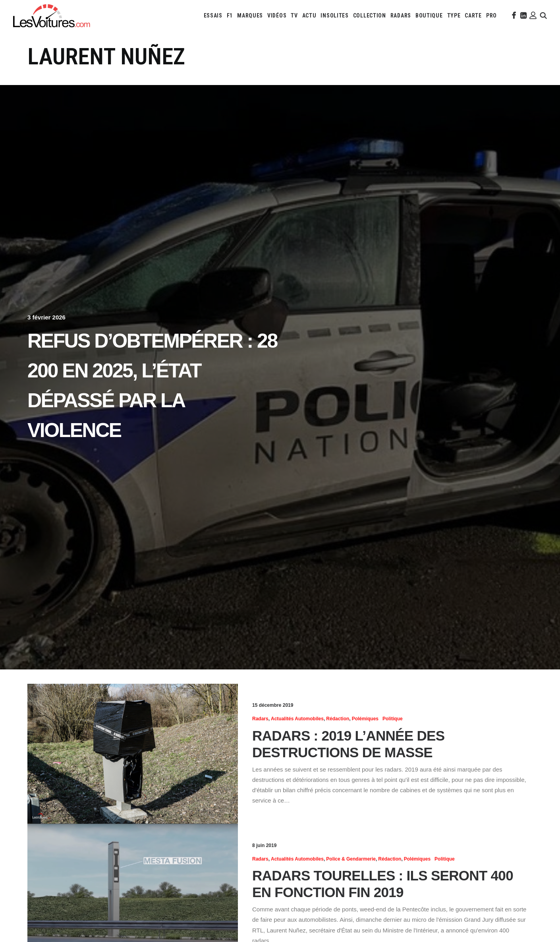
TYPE (454, 15)
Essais (213, 15)
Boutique (429, 15)
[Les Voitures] (52, 15)
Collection (370, 15)
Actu (309, 15)
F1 (230, 15)
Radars (401, 15)
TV (294, 15)
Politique (393, 719)
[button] (513, 15)
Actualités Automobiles (297, 719)
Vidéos (277, 15)
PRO (491, 15)
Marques (250, 15)
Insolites (334, 15)
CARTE (473, 15)
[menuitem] (213, 15)
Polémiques (365, 719)
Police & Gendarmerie (351, 859)
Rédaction (338, 719)
